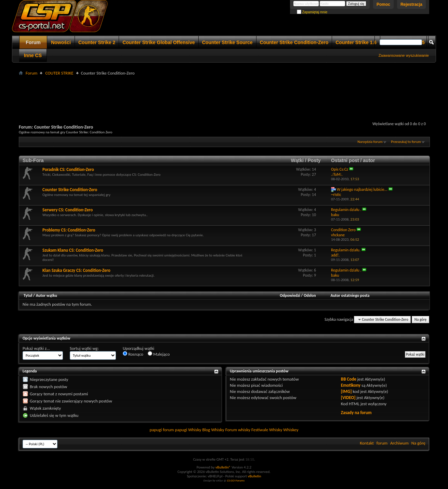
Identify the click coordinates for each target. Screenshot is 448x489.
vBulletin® (223, 467)
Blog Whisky (213, 430)
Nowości (61, 42)
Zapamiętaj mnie (312, 12)
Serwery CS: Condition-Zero (68, 210)
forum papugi (175, 430)
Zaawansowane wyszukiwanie (404, 55)
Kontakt (367, 443)
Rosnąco (133, 354)
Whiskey (291, 430)
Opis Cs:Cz (340, 169)
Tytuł (28, 295)
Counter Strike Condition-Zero (294, 42)
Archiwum (399, 443)
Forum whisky (238, 430)
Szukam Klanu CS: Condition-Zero (73, 250)
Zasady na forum (356, 413)
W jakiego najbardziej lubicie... (362, 189)
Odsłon (310, 295)
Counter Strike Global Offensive (159, 42)
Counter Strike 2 (97, 42)
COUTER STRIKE (59, 73)
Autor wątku (47, 295)
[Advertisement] (224, 93)
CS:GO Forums (236, 480)
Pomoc (383, 4)
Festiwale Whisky (267, 430)
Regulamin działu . (346, 210)
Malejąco (159, 354)
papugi (156, 430)
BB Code (349, 379)
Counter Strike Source (227, 42)
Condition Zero (343, 230)
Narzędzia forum (370, 142)
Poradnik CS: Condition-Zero (68, 169)
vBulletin (254, 476)
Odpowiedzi (290, 295)
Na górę (421, 320)
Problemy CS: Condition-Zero (69, 230)
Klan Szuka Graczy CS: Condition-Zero (76, 270)
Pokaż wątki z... (36, 348)
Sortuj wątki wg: (84, 348)
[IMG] (346, 391)
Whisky (195, 430)
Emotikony (351, 385)
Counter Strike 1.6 (356, 42)
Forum (33, 42)
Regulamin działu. (346, 250)
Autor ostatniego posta (350, 295)
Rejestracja (411, 4)
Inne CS (33, 55)
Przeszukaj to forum (406, 142)
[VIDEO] (348, 398)
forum (382, 443)
